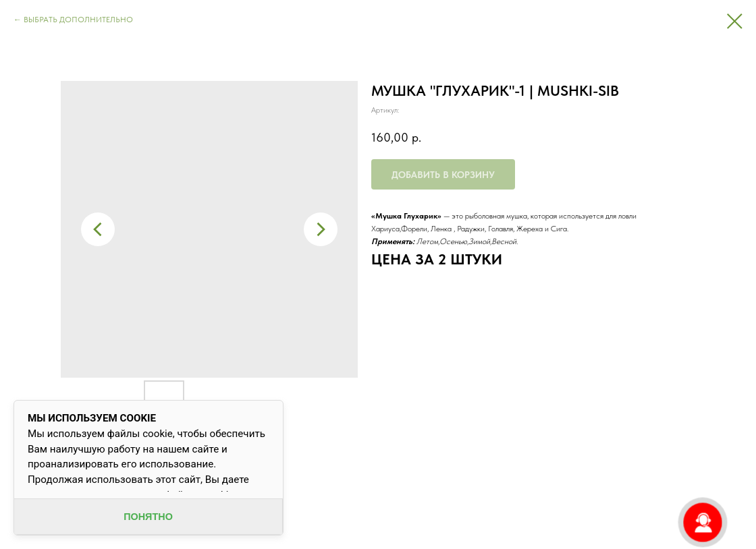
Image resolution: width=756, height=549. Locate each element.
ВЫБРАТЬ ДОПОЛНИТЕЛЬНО (78, 20)
